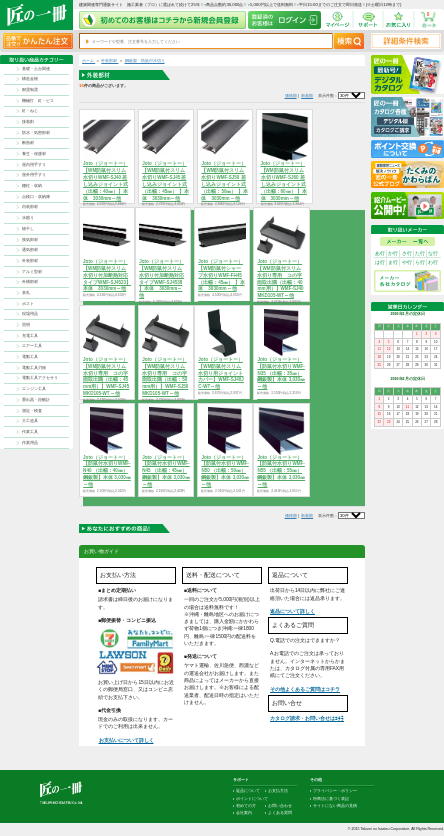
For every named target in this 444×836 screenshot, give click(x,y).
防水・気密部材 (36, 132)
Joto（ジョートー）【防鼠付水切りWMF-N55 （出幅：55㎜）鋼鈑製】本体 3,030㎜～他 (281, 471)
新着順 (307, 95)
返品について (248, 791)
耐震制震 (30, 89)
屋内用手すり (34, 164)
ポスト (28, 303)
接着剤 (28, 121)
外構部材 (30, 281)
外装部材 (30, 260)
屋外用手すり (34, 174)
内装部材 (30, 206)
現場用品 (30, 313)
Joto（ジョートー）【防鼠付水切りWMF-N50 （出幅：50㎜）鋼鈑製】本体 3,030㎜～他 (225, 471)
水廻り (28, 217)
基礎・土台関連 (36, 68)
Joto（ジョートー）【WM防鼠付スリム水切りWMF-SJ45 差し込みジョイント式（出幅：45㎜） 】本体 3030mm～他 (165, 180)
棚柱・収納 (32, 185)
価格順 (291, 95)
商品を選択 (107, 501)
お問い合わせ (280, 806)
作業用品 (30, 442)
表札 (26, 292)
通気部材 (30, 249)
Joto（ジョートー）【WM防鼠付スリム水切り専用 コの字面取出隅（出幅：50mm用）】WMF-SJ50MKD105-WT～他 (165, 376)
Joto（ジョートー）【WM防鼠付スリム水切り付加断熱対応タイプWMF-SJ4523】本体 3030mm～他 (107, 275)
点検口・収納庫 (36, 196)
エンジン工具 (34, 388)
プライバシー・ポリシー (335, 791)
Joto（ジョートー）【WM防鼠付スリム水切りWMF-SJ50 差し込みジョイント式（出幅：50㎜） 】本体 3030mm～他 (224, 180)
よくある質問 (280, 813)
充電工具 (30, 335)
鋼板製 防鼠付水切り (145, 60)
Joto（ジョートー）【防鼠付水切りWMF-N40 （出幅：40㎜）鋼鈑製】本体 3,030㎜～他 (107, 471)
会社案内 (244, 813)
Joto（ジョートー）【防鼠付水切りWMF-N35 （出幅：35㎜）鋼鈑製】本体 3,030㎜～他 (281, 373)
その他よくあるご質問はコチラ (305, 689)
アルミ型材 (32, 271)
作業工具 (30, 431)
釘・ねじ (30, 110)
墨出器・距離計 (36, 399)
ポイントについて (252, 799)
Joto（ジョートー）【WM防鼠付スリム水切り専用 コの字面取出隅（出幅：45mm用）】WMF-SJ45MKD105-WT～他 (106, 376)
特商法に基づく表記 (331, 799)
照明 (26, 324)
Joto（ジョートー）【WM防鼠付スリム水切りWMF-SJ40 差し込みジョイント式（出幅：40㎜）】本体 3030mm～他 (105, 180)
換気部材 (30, 239)
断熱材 (28, 142)
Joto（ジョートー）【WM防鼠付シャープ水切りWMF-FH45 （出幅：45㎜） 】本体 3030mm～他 (221, 275)
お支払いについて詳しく (126, 740)
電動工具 (30, 356)
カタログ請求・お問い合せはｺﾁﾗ (307, 718)
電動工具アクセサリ (40, 377)
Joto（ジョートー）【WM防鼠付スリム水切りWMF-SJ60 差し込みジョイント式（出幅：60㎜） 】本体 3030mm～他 (284, 180)
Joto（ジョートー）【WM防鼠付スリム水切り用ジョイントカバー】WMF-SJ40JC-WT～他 (221, 373)
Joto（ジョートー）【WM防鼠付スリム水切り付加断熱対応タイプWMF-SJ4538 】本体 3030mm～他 (161, 278)
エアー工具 (32, 345)
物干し (28, 228)
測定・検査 (32, 410)
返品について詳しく (292, 611)
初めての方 (246, 806)
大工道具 (30, 420)
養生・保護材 (34, 153)
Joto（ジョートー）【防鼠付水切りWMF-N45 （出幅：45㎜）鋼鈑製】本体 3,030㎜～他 (166, 471)
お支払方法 (278, 791)
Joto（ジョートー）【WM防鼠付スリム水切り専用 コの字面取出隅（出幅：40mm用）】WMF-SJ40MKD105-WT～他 (280, 278)
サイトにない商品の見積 (335, 806)
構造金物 (30, 78)
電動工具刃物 (34, 367)
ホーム (88, 60)
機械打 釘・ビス (38, 100)
